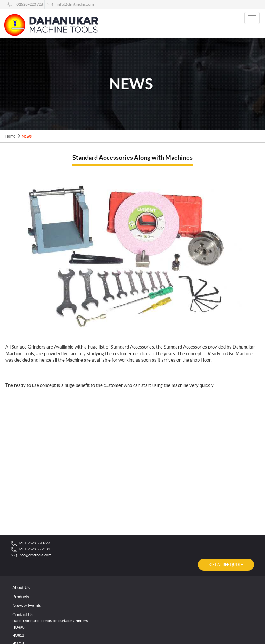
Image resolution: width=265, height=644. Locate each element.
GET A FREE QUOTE (226, 565)
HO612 (18, 635)
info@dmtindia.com (75, 4)
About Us (21, 588)
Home (10, 136)
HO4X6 (18, 627)
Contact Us (23, 615)
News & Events (27, 606)
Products (21, 597)
